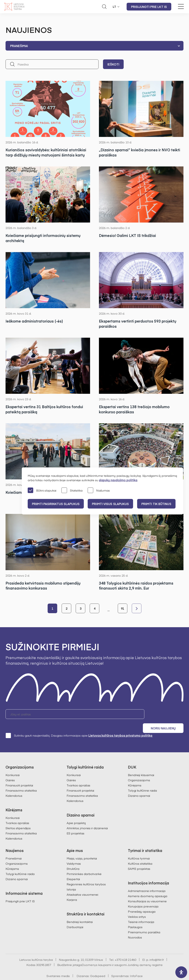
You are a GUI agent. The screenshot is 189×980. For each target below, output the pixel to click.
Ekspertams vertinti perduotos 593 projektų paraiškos (138, 324)
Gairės (10, 771)
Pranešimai (14, 849)
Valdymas (74, 854)
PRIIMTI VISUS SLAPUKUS (111, 504)
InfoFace (136, 966)
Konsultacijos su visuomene (147, 892)
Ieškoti (113, 64)
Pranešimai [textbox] (19, 46)
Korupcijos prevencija (143, 897)
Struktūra (73, 859)
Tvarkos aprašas (17, 813)
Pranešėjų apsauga (142, 902)
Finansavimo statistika (21, 781)
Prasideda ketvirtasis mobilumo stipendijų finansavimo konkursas (43, 586)
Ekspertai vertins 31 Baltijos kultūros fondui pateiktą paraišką (44, 409)
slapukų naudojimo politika (118, 480)
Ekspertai (73, 869)
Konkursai (13, 765)
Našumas (99, 491)
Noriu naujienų (166, 714)
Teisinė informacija (141, 912)
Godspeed (98, 966)
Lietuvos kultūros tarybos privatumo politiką (120, 726)
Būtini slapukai (42, 491)
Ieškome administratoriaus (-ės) (34, 321)
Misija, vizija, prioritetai (82, 849)
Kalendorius (14, 786)
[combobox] (94, 46)
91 (123, 609)
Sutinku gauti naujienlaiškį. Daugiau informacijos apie (79, 726)
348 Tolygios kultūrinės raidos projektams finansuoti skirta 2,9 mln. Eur (136, 586)
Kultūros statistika (140, 854)
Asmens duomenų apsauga (148, 886)
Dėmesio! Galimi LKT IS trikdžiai (127, 235)
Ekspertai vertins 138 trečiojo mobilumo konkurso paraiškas (134, 409)
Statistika (72, 491)
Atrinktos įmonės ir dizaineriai (87, 819)
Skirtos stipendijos (18, 819)
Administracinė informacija (147, 881)
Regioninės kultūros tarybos (86, 875)
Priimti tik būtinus (157, 504)
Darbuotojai (75, 917)
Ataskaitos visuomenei (82, 885)
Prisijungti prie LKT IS (149, 7)
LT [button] (114, 7)
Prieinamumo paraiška (144, 923)
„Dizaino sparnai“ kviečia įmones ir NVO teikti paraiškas (140, 152)
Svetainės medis (58, 966)
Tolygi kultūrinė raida (142, 781)
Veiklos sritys (137, 907)
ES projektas (75, 824)
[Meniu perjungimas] (181, 6)
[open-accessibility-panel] (181, 972)
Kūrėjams (135, 776)
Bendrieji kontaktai (80, 912)
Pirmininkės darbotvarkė (84, 864)
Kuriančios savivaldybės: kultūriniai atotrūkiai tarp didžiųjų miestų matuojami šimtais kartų (46, 152)
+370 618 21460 (125, 950)
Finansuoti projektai (19, 776)
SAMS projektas (139, 859)
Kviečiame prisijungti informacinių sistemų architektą (43, 238)
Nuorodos (135, 928)
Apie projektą (76, 813)
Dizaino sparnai (139, 786)
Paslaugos (135, 917)
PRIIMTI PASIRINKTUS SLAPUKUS (56, 504)
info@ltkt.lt (157, 950)
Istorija (71, 880)
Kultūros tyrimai (139, 849)
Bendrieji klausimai (141, 765)
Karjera (72, 890)
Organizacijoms (139, 771)
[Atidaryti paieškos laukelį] (104, 7)
